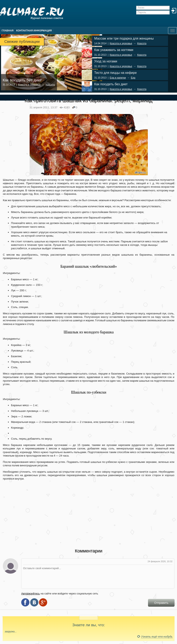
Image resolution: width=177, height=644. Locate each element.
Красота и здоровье (29, 85)
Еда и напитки (118, 78)
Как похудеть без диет (22, 80)
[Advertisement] (89, 512)
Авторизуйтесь (31, 594)
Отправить (161, 603)
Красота (50, 85)
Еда (133, 78)
